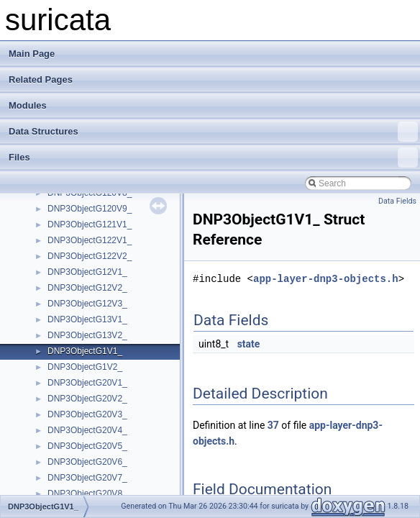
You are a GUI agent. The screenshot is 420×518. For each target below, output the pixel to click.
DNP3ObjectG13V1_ (87, 319)
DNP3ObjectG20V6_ (87, 462)
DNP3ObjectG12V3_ (87, 304)
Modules (28, 105)
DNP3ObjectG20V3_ (87, 414)
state (249, 344)
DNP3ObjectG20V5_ (87, 446)
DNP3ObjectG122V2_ (90, 256)
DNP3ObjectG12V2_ (87, 288)
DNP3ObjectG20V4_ (87, 430)
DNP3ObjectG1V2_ (85, 367)
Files (213, 158)
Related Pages (41, 79)
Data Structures (213, 132)
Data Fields (397, 201)
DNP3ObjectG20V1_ (87, 383)
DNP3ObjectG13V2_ (87, 335)
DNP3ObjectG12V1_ (87, 272)
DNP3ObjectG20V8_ (87, 494)
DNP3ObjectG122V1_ (90, 240)
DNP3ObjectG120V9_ (90, 209)
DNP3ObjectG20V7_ (87, 478)
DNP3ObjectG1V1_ (85, 351)
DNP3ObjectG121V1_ (90, 224)
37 (273, 425)
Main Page (32, 54)
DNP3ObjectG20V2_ (87, 399)
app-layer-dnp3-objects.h (326, 279)
